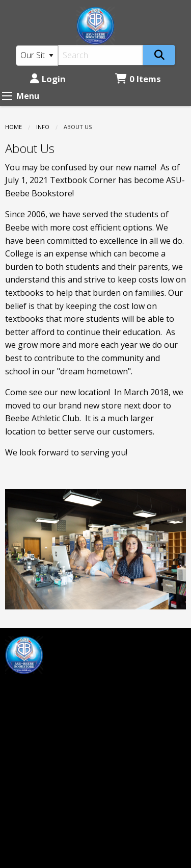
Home (13, 127)
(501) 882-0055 (33, 806)
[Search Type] (37, 56)
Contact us (121, 694)
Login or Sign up (137, 677)
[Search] (101, 55)
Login (48, 79)
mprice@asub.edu (39, 715)
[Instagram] (40, 689)
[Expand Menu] (7, 96)
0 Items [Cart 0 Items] (138, 79)
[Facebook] (18, 689)
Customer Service (134, 659)
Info (43, 127)
